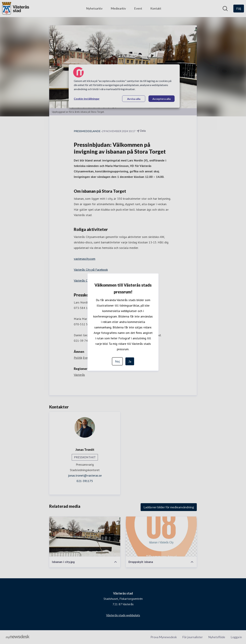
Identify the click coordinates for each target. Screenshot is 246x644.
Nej (117, 361)
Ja (130, 361)
